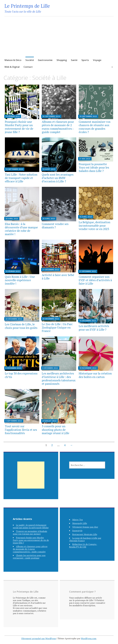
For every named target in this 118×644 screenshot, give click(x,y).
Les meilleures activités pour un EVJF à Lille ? (94, 328)
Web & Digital (12, 67)
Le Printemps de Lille (27, 6)
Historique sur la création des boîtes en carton (95, 375)
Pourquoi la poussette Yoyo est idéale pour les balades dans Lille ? (94, 167)
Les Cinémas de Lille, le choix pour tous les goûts (21, 326)
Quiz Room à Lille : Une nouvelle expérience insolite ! (20, 280)
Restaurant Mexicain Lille (85, 534)
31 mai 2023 (85, 159)
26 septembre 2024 (51, 116)
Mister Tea (77, 520)
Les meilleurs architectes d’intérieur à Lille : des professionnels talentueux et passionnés (59, 379)
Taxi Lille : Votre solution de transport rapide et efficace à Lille (21, 178)
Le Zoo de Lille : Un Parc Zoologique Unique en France (57, 327)
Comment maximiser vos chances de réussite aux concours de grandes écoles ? (95, 127)
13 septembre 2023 (14, 169)
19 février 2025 (13, 116)
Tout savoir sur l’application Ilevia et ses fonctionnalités (21, 430)
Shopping (62, 60)
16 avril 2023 (86, 217)
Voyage (97, 60)
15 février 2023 (13, 271)
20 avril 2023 (12, 219)
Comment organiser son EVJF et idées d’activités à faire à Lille (95, 280)
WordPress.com (89, 638)
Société (30, 60)
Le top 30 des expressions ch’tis (21, 375)
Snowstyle (77, 531)
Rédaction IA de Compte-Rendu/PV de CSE (83, 546)
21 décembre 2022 (51, 270)
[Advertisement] (59, 40)
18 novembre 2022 (88, 368)
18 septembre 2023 (88, 116)
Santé (74, 60)
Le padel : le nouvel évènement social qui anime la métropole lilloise (31, 526)
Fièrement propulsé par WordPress (39, 638)
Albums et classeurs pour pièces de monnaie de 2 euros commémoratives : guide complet (58, 127)
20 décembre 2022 (14, 319)
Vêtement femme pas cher (85, 527)
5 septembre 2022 (14, 421)
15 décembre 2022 (88, 321)
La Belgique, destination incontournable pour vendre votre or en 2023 (95, 226)
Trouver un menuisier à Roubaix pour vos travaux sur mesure (30, 533)
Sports (85, 60)
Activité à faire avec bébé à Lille (58, 277)
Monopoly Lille (80, 523)
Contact (28, 67)
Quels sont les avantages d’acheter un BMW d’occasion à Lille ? (58, 178)
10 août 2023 (49, 169)
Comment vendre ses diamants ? (55, 226)
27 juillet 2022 (49, 421)
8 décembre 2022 (13, 368)
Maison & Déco (13, 60)
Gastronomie (45, 60)
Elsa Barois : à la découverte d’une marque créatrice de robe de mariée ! (21, 229)
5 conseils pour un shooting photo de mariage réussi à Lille (56, 430)
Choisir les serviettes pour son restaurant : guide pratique (29, 557)
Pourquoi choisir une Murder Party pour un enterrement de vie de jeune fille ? (19, 127)
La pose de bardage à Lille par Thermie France (85, 539)
